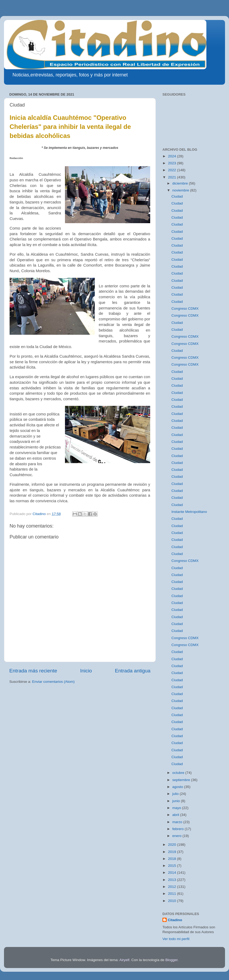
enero (177, 836)
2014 (173, 873)
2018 (173, 859)
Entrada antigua (133, 671)
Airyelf (124, 960)
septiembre (182, 780)
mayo (177, 808)
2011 (173, 894)
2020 (173, 845)
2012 (173, 887)
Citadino (175, 920)
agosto (178, 787)
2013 (173, 880)
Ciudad (177, 196)
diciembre (181, 183)
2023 (173, 163)
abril (176, 815)
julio (176, 794)
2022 (173, 170)
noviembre (181, 190)
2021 (173, 177)
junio (177, 801)
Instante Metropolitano (189, 512)
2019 (173, 852)
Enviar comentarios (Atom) (54, 682)
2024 (173, 156)
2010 (173, 901)
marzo (178, 822)
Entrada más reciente (33, 671)
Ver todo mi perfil (176, 939)
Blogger (171, 960)
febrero (179, 829)
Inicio (86, 671)
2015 (173, 866)
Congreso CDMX (185, 309)
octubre (179, 773)
